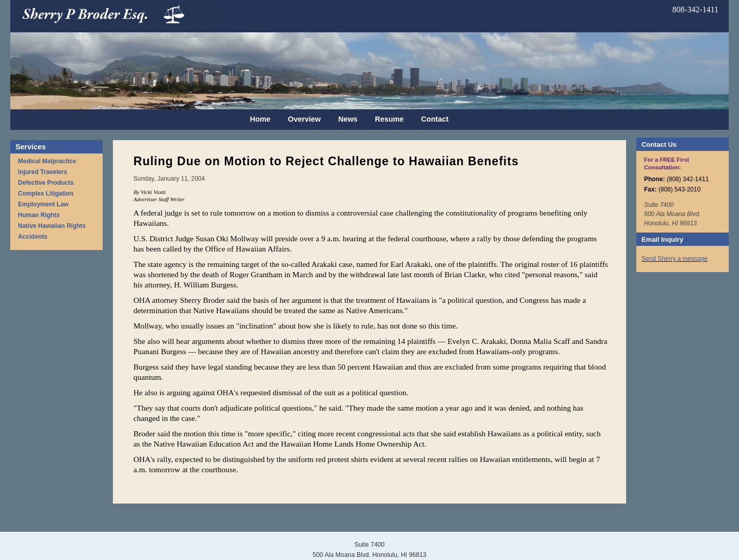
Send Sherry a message (675, 259)
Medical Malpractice (47, 161)
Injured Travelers (43, 172)
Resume (390, 119)
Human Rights (39, 215)
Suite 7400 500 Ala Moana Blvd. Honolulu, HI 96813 (672, 214)
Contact (435, 119)
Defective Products (46, 183)
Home (260, 119)
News (348, 119)
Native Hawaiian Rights (52, 226)
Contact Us (659, 144)
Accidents (33, 237)
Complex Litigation (46, 194)
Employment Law (43, 204)
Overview (304, 119)
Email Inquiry (662, 239)
